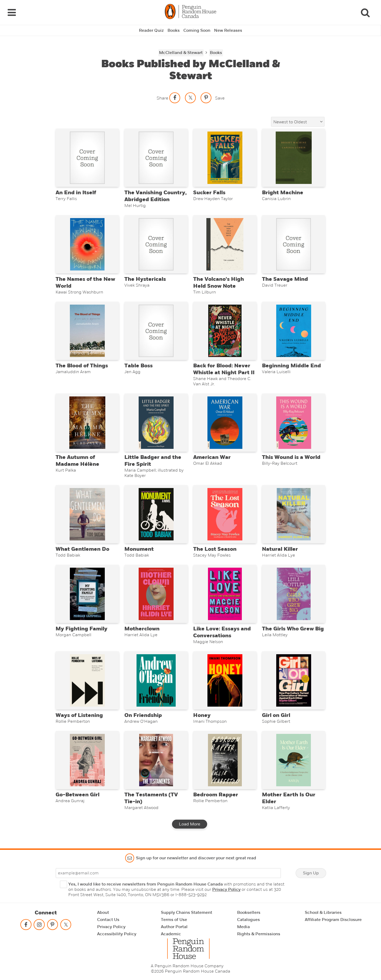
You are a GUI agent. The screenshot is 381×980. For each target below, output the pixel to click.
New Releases (228, 30)
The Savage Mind (285, 279)
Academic (171, 934)
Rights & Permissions (259, 934)
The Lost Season (215, 549)
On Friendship (143, 715)
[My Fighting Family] (87, 594)
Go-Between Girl (78, 795)
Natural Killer (280, 549)
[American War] (225, 423)
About (103, 913)
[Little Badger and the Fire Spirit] (156, 423)
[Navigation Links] (12, 12)
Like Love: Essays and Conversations (222, 632)
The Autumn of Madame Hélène (77, 461)
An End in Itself (76, 193)
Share (162, 98)
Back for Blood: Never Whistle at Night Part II (224, 369)
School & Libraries (323, 913)
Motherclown (142, 629)
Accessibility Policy (117, 934)
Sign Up (311, 873)
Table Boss (139, 366)
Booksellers (249, 913)
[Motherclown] (156, 594)
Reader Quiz (151, 30)
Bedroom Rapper (216, 795)
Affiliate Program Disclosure (333, 920)
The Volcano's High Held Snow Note (219, 283)
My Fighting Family (81, 629)
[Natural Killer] (294, 514)
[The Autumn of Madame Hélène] (87, 423)
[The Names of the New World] (87, 244)
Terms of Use (174, 920)
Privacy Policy (226, 889)
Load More (190, 824)
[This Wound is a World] (294, 423)
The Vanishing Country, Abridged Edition (155, 196)
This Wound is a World (291, 457)
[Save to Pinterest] (206, 98)
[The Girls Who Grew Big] (294, 594)
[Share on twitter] (190, 98)
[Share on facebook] (175, 98)
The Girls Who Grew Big (293, 629)
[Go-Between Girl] (87, 760)
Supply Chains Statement (187, 913)
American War (212, 457)
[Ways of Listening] (87, 680)
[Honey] (225, 680)
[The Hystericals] (156, 244)
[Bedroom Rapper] (225, 760)
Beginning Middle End (291, 366)
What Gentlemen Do (82, 549)
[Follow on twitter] (66, 926)
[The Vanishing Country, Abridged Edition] (156, 158)
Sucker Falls (209, 193)
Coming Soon (197, 30)
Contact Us (108, 920)
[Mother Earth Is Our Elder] (294, 760)
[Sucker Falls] (225, 158)
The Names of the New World (85, 283)
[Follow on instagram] (39, 926)
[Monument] (156, 514)
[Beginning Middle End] (294, 331)
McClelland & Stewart (181, 53)
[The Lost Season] (225, 514)
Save (220, 98)
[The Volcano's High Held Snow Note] (225, 244)
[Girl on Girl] (294, 680)
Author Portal (174, 927)
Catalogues (248, 920)
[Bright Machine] (294, 158)
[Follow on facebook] (26, 926)
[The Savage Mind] (294, 244)
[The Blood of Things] (87, 331)
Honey (202, 715)
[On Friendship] (156, 680)
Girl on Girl (276, 715)
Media (243, 927)
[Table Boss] (156, 331)
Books (174, 30)
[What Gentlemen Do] (87, 514)
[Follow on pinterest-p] (52, 926)
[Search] (365, 12)
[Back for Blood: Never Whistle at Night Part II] (225, 331)
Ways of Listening (79, 715)
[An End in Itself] (87, 158)
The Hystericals (145, 279)
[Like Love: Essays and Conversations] (225, 594)
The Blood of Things (82, 366)
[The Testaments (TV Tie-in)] (156, 760)
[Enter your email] (168, 873)
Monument (139, 549)
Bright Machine (283, 193)
